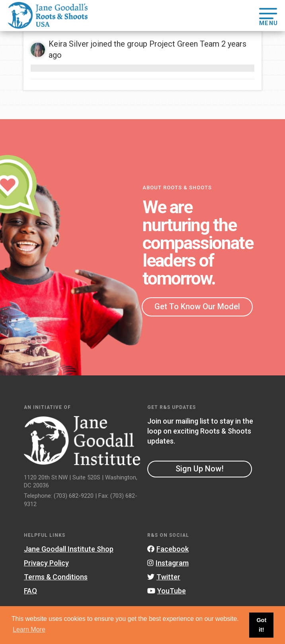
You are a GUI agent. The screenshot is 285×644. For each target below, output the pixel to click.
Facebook (168, 549)
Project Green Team (184, 44)
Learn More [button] (29, 629)
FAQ (30, 591)
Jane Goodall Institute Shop (69, 549)
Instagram (168, 563)
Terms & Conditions (56, 577)
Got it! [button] (261, 625)
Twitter (164, 577)
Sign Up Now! (200, 469)
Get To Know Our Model (197, 306)
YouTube (167, 591)
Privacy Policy (46, 563)
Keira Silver (69, 44)
